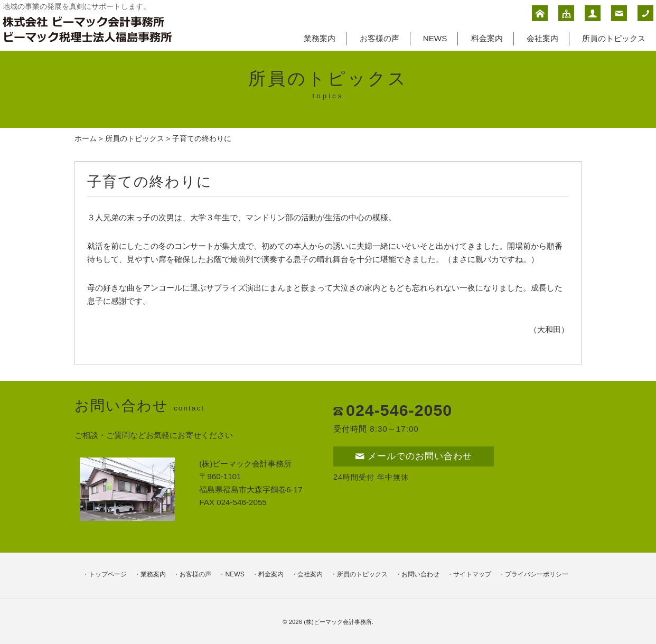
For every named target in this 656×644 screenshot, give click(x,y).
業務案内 (320, 38)
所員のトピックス (614, 38)
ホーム (86, 139)
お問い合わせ (420, 574)
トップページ (108, 574)
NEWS (435, 38)
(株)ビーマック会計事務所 (338, 622)
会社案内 (542, 38)
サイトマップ (472, 574)
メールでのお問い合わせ (414, 456)
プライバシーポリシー (537, 574)
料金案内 (487, 38)
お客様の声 (379, 38)
